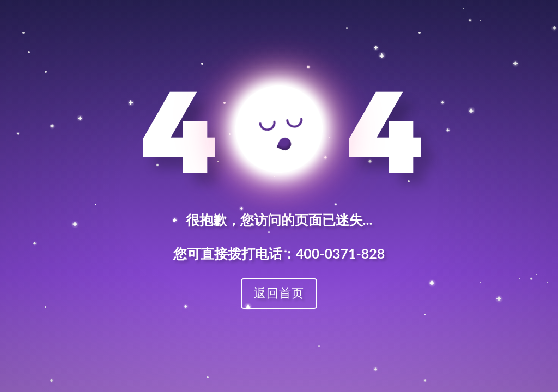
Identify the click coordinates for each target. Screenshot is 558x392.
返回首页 (279, 293)
